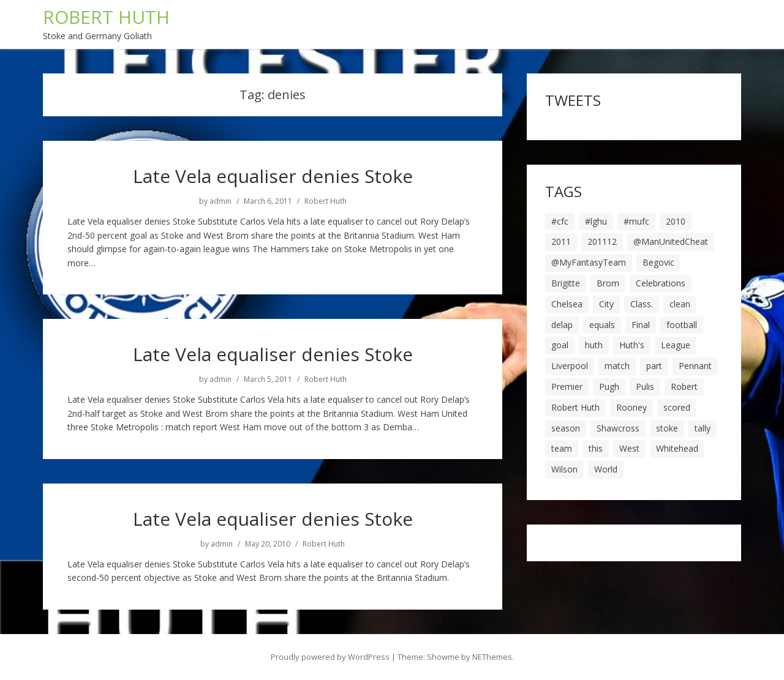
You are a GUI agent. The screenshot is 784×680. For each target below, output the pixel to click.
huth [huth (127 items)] (594, 345)
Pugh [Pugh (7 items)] (609, 387)
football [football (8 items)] (682, 325)
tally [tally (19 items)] (703, 428)
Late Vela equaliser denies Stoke (273, 176)
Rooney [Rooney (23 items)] (631, 407)
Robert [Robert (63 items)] (684, 387)
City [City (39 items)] (606, 304)
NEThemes (492, 657)
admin (221, 201)
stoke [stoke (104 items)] (667, 428)
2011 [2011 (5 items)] (561, 241)
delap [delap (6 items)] (562, 325)
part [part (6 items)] (654, 366)
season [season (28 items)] (566, 428)
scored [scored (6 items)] (677, 407)
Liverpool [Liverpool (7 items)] (570, 366)
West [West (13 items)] (629, 448)
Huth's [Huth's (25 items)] (632, 345)
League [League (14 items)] (676, 345)
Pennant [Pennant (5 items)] (695, 366)
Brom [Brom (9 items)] (608, 283)
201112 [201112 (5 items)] (602, 241)
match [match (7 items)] (617, 366)
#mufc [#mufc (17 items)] (636, 221)
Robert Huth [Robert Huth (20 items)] (575, 407)
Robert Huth (326, 201)
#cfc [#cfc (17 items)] (560, 221)
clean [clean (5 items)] (680, 304)
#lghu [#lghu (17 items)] (596, 221)
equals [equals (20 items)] (602, 325)
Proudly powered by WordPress (330, 657)
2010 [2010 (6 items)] (676, 221)
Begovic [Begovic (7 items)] (658, 262)
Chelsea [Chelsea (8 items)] (567, 304)
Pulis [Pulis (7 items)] (645, 387)
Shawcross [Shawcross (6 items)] (618, 428)
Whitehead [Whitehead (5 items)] (677, 448)
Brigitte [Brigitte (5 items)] (566, 283)
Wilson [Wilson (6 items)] (564, 469)
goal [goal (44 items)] (560, 345)
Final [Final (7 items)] (641, 325)
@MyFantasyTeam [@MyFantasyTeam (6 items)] (589, 262)
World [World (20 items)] (606, 469)
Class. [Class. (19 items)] (642, 304)
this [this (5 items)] (596, 448)
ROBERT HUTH (106, 17)
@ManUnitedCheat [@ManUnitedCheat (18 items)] (671, 241)
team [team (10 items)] (562, 448)
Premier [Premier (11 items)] (567, 387)
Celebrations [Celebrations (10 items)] (661, 283)
